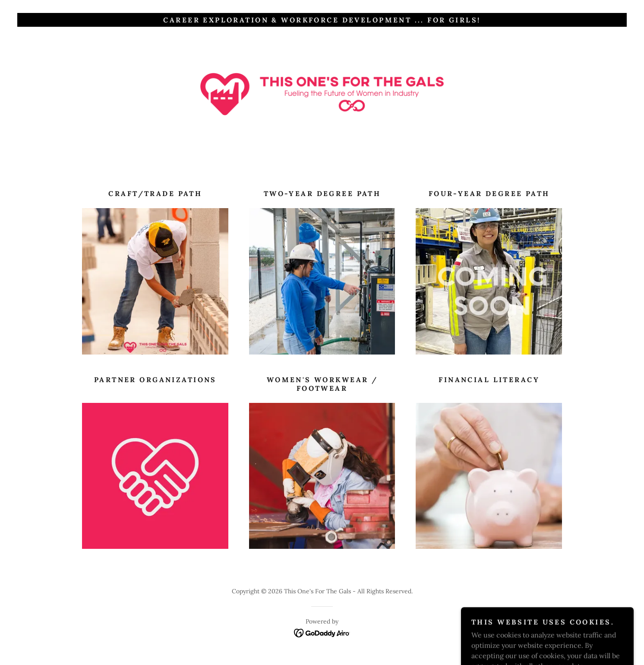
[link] (322, 93)
